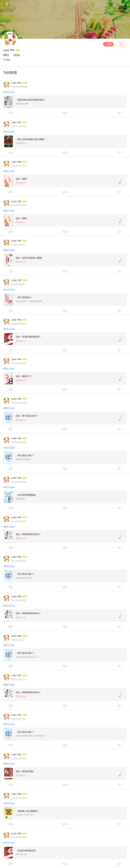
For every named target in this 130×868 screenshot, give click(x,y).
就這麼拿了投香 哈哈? (25, 815)
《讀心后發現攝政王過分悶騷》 (31, 139)
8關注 (6, 55)
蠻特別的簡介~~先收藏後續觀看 (29, 301)
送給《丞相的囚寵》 (25, 771)
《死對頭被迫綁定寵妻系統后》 (31, 100)
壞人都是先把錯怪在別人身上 (28, 657)
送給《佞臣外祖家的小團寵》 (30, 258)
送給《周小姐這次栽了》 (28, 416)
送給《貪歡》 (22, 179)
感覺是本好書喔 (22, 104)
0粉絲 (16, 55)
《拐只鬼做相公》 (24, 297)
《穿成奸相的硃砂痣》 (26, 851)
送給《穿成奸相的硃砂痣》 (29, 337)
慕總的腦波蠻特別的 (24, 578)
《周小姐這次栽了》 (25, 455)
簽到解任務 (20, 499)
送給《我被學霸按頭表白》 (29, 534)
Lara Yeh (9, 50)
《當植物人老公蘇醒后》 (28, 811)
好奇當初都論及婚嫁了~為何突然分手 (31, 736)
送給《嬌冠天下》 (24, 376)
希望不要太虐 (21, 854)
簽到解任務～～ (22, 143)
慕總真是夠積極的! (23, 459)
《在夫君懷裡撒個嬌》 (26, 495)
